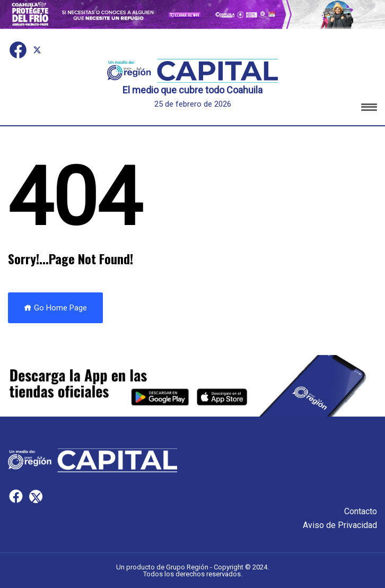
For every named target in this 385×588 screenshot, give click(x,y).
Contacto (361, 511)
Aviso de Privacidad (340, 525)
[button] (369, 109)
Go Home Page (55, 308)
